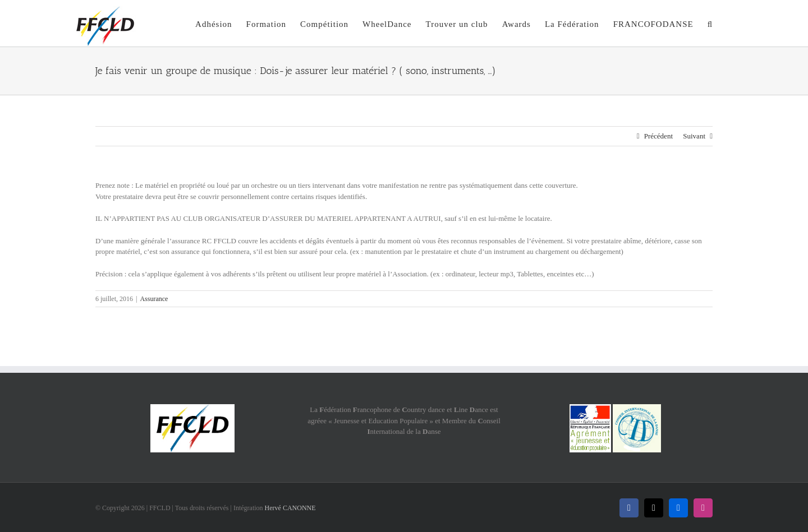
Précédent (658, 136)
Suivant (694, 136)
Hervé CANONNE (290, 508)
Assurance (154, 299)
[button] (710, 23)
